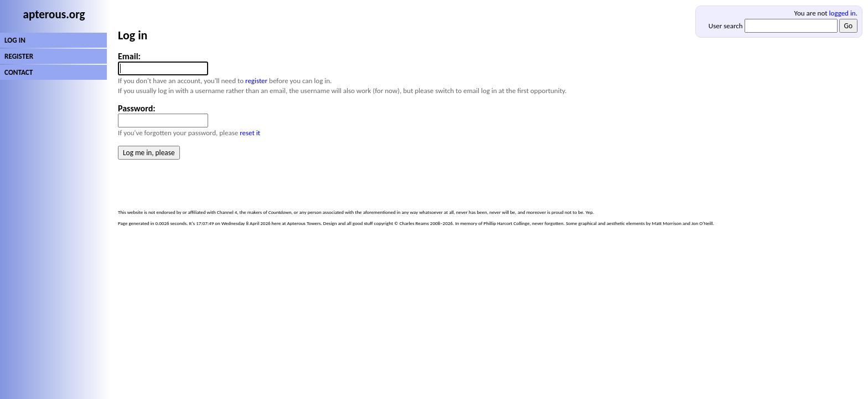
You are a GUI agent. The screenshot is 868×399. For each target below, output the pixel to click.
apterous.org (54, 14)
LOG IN (15, 40)
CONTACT (19, 72)
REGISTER (19, 56)
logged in (843, 13)
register (256, 81)
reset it (250, 133)
